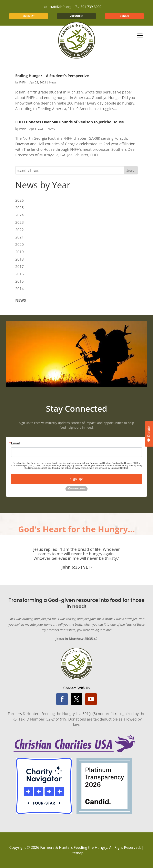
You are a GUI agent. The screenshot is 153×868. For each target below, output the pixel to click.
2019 (19, 252)
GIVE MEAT (29, 16)
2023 (19, 222)
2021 (19, 237)
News (53, 82)
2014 (19, 289)
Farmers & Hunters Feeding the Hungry (74, 847)
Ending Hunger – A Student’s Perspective (52, 76)
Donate (149, 434)
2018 (19, 259)
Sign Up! (76, 479)
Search (131, 170)
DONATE (124, 16)
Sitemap (77, 853)
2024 (19, 215)
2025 (19, 208)
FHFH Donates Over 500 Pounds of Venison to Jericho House (70, 122)
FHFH (23, 82)
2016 (19, 274)
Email (15, 443)
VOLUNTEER (76, 16)
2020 (19, 244)
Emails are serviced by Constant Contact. (108, 468)
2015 (19, 281)
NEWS (21, 300)
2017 (19, 266)
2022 (19, 230)
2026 (19, 200)
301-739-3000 (88, 7)
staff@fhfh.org (58, 7)
